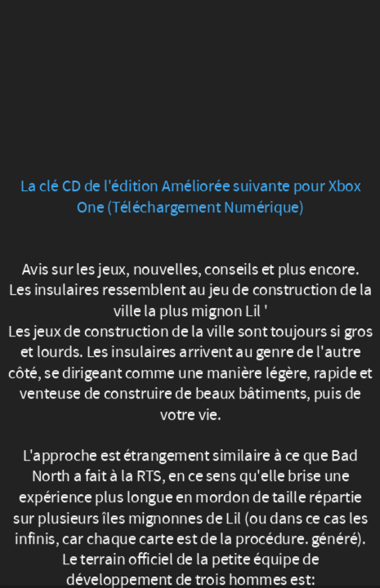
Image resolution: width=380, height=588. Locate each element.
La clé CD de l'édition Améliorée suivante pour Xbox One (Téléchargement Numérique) (190, 197)
